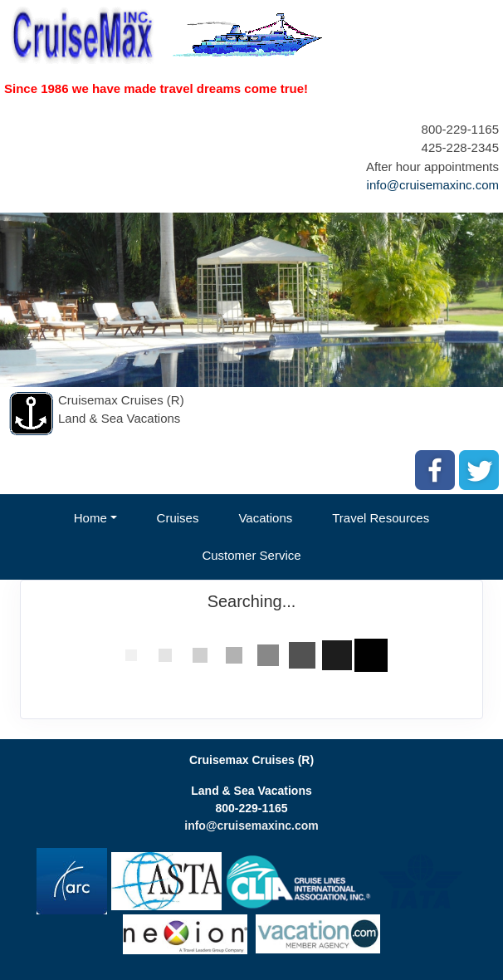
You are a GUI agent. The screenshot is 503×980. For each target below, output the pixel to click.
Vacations (265, 518)
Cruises (178, 518)
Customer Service (251, 555)
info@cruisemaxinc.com (433, 185)
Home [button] (90, 518)
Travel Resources (381, 518)
